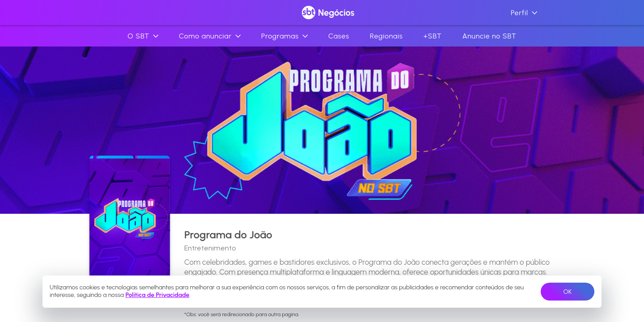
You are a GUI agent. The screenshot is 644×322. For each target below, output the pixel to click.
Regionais (386, 36)
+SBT (433, 36)
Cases (339, 36)
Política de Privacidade (157, 295)
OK (568, 292)
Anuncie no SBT (489, 36)
